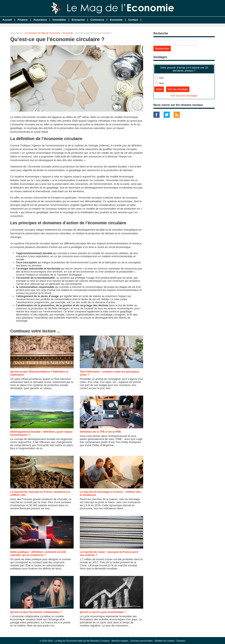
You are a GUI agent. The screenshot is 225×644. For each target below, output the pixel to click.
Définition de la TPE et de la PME (100, 432)
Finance (23, 20)
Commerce (97, 20)
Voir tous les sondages (184, 96)
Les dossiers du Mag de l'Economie (42, 33)
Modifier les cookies (165, 641)
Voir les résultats (178, 89)
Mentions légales (120, 641)
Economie (116, 20)
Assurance (40, 20)
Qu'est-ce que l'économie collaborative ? (36, 612)
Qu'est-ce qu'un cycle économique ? (103, 612)
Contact (133, 20)
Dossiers (181, 641)
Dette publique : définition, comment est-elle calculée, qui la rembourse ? (38, 553)
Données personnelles (142, 641)
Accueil (7, 20)
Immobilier (59, 20)
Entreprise (78, 20)
